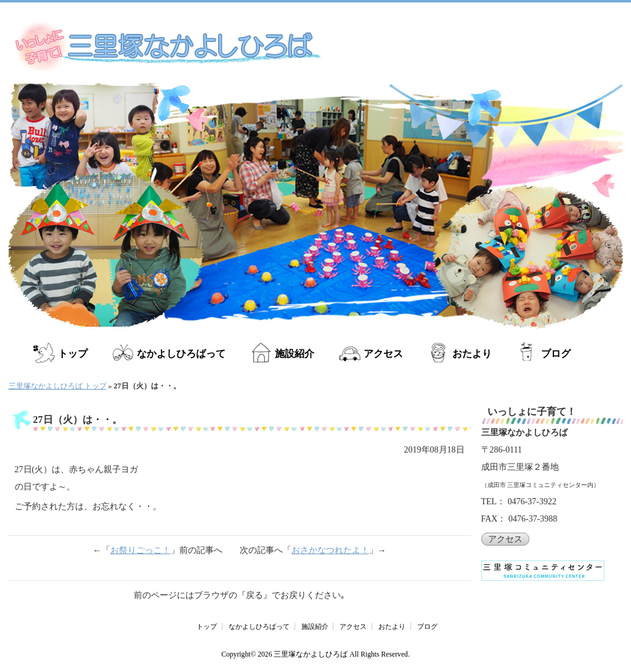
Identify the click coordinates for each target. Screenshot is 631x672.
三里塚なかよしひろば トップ (58, 386)
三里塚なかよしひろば (311, 654)
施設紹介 (295, 354)
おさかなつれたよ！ (330, 550)
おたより (472, 354)
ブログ (556, 354)
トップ (73, 354)
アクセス (383, 354)
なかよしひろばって (181, 354)
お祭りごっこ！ (140, 550)
